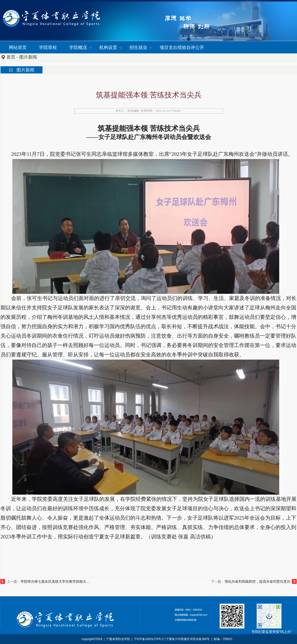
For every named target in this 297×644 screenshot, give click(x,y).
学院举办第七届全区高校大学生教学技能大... (55, 581)
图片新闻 (28, 57)
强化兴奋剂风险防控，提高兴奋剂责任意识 (257, 581)
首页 (11, 57)
